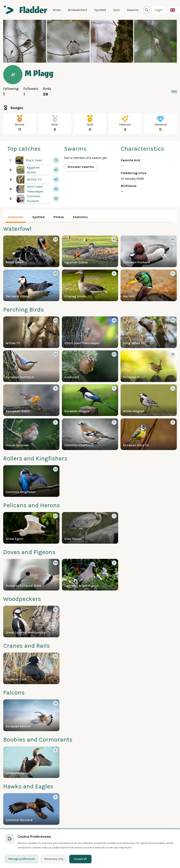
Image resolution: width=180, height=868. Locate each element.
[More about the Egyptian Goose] (33, 170)
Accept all (80, 859)
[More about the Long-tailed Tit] (149, 332)
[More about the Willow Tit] (33, 179)
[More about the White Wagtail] (149, 400)
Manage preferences (22, 859)
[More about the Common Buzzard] (31, 809)
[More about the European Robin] (31, 400)
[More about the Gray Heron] (90, 528)
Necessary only (54, 859)
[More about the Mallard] (149, 285)
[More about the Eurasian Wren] (149, 366)
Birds (57, 10)
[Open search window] (147, 10)
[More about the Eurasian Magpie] (90, 400)
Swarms (133, 10)
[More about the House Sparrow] (31, 434)
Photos (59, 217)
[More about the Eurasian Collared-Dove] (31, 575)
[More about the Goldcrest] (90, 366)
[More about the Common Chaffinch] (90, 434)
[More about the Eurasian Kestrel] (31, 715)
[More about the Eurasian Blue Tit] (149, 434)
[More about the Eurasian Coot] (31, 668)
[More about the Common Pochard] (33, 199)
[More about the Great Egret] (31, 528)
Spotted (100, 10)
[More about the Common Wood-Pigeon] (90, 575)
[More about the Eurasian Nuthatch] (31, 366)
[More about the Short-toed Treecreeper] (33, 189)
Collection (16, 217)
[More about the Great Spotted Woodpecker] (31, 621)
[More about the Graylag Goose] (90, 285)
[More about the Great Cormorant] (31, 762)
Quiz (116, 10)
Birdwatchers (77, 10)
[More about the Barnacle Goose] (31, 285)
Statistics (80, 217)
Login (159, 10)
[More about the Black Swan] (33, 160)
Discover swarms (81, 167)
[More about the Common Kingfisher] (31, 481)
